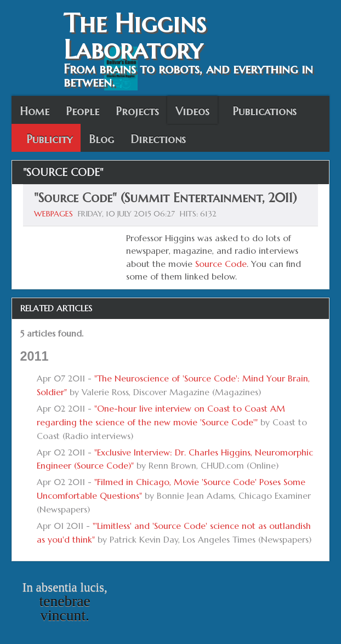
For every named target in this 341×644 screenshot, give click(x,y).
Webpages (53, 214)
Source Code (221, 264)
